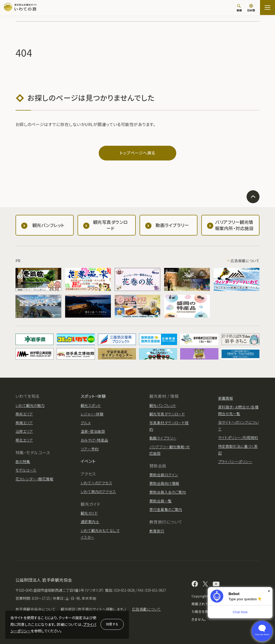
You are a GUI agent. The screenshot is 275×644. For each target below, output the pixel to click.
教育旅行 (157, 531)
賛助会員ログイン (164, 475)
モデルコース (26, 470)
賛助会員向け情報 (164, 483)
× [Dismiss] (269, 591)
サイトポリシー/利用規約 (238, 437)
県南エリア (24, 423)
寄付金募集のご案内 (166, 509)
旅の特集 (23, 462)
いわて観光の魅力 (30, 405)
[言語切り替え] (251, 8)
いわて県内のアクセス (98, 492)
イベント (88, 461)
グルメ (86, 423)
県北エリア (24, 440)
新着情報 (226, 398)
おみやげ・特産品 (94, 440)
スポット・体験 (93, 396)
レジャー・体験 (92, 414)
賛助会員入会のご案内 (168, 492)
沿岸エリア (24, 431)
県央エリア (24, 414)
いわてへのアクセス (96, 483)
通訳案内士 (90, 522)
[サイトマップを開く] (268, 8)
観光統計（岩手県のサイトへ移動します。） (94, 609)
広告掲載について (245, 261)
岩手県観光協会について (36, 609)
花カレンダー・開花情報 (34, 479)
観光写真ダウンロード (167, 414)
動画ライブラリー (163, 438)
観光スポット (91, 405)
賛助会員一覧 (161, 501)
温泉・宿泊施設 (93, 431)
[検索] (239, 8)
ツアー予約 (90, 449)
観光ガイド (89, 513)
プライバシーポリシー (235, 462)
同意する (112, 624)
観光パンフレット (163, 405)
